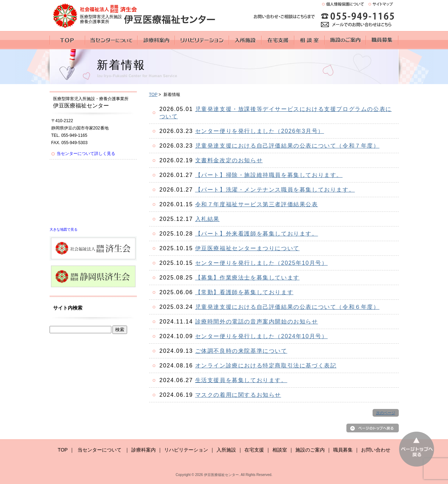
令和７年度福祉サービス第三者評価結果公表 (257, 204)
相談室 (280, 450)
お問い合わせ (376, 450)
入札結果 (207, 219)
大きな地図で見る (64, 229)
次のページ (386, 413)
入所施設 (226, 450)
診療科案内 (144, 450)
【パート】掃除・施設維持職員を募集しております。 (269, 175)
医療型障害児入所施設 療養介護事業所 (101, 19)
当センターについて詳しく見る (86, 154)
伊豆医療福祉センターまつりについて (247, 248)
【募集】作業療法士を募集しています (247, 278)
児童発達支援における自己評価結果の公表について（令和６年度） (287, 307)
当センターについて (100, 450)
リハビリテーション (186, 450)
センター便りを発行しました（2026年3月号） (260, 131)
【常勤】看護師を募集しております (244, 292)
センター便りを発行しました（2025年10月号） (262, 263)
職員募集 (343, 450)
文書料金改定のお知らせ (229, 160)
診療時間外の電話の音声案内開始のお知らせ (257, 322)
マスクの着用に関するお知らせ (238, 395)
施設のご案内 (310, 450)
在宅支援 (254, 450)
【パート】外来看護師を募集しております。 (257, 234)
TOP (153, 95)
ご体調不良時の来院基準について (241, 351)
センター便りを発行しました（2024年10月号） (262, 336)
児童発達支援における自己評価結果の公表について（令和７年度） (287, 146)
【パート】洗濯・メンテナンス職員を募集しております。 (275, 190)
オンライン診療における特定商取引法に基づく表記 (266, 366)
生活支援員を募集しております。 (241, 380)
